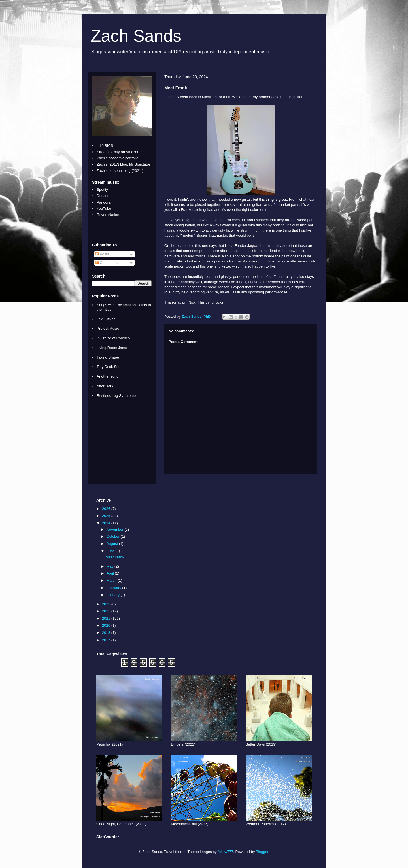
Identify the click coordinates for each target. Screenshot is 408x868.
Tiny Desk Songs (110, 367)
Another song (108, 376)
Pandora (104, 202)
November (116, 529)
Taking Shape (108, 357)
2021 (107, 618)
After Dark (105, 386)
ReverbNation (108, 215)
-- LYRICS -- (107, 146)
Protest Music (108, 328)
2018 (107, 633)
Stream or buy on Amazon (118, 152)
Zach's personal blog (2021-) (120, 171)
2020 (107, 625)
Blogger (262, 852)
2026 (107, 509)
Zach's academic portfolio (117, 158)
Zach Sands (136, 36)
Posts (102, 254)
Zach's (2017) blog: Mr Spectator (123, 164)
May (110, 566)
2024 (107, 523)
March (112, 580)
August (113, 544)
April (111, 573)
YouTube (104, 208)
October (114, 536)
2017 (107, 640)
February (114, 588)
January (114, 595)
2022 (107, 611)
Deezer (103, 196)
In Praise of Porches (113, 338)
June (111, 551)
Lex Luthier (106, 319)
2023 (107, 604)
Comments (107, 263)
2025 (107, 516)
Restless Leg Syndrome (116, 396)
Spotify (102, 190)
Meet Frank (115, 557)
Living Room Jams (112, 348)
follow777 (225, 852)
